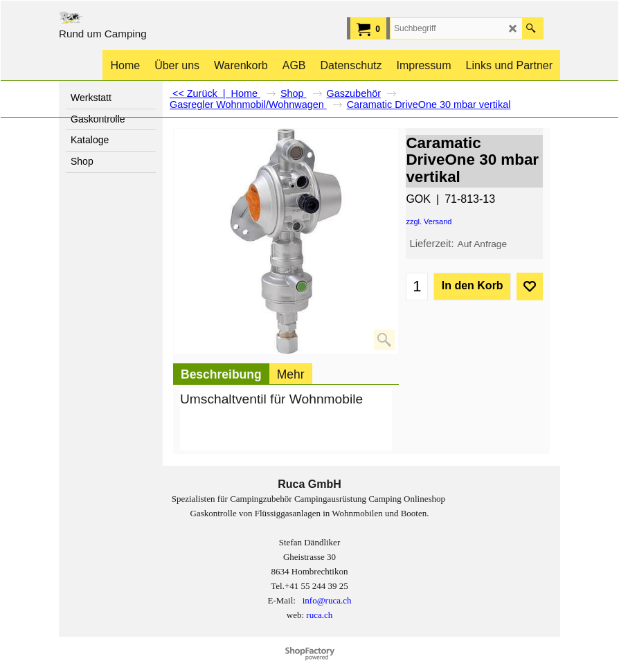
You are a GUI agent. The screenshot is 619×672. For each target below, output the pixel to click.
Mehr (291, 374)
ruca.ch (319, 615)
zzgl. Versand (429, 221)
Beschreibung (221, 374)
